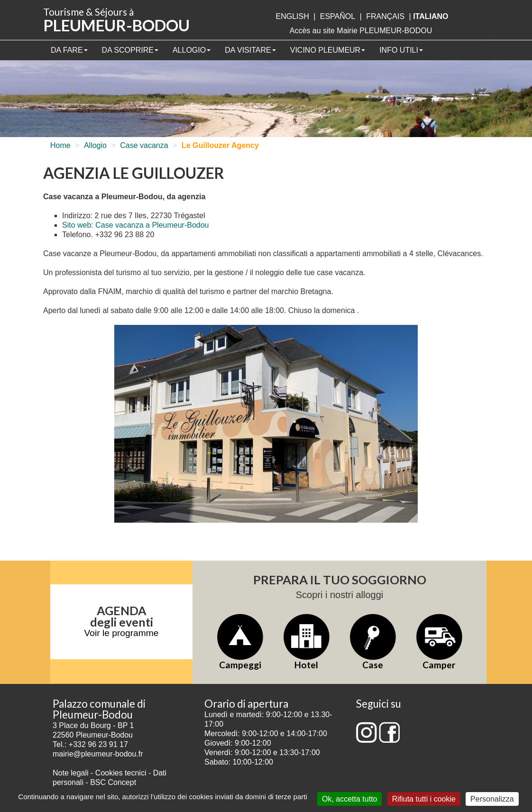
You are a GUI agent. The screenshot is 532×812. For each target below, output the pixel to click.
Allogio (192, 50)
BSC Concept (113, 782)
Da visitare (250, 50)
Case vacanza (144, 145)
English (292, 16)
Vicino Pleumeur (328, 50)
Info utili (401, 50)
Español (338, 16)
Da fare (69, 50)
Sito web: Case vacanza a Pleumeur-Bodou (136, 225)
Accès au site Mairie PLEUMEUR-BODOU (361, 31)
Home (60, 145)
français (385, 16)
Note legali (72, 773)
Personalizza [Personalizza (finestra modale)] (492, 799)
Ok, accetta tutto (350, 799)
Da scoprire (130, 50)
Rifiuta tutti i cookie (424, 799)
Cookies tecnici (122, 773)
